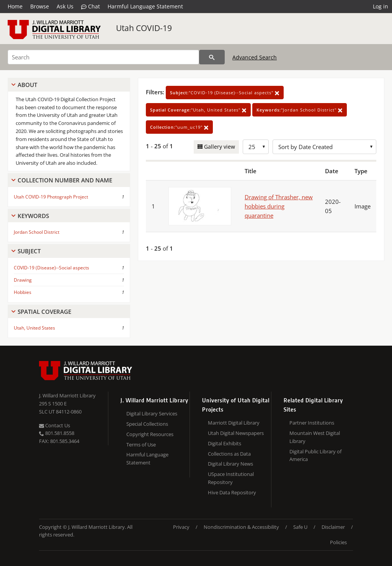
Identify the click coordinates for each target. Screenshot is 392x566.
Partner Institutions (312, 423)
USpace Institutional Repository (231, 478)
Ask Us (65, 6)
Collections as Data (229, 454)
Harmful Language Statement (145, 6)
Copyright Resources (150, 434)
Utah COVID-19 (144, 28)
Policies (338, 542)
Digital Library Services (152, 413)
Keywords (33, 216)
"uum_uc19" (179, 127)
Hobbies (23, 292)
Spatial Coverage (44, 312)
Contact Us (55, 425)
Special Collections (147, 424)
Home (15, 6)
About (27, 85)
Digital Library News (230, 464)
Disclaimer (333, 527)
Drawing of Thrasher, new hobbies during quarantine (279, 206)
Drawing (23, 280)
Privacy (181, 527)
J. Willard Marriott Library (67, 395)
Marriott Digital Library (234, 423)
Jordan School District (37, 232)
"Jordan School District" (300, 110)
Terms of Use (141, 445)
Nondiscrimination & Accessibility (241, 527)
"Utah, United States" (198, 110)
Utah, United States (34, 328)
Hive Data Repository (232, 492)
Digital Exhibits (225, 443)
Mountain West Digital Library (315, 437)
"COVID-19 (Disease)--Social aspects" (225, 93)
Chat (91, 7)
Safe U (300, 527)
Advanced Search (255, 57)
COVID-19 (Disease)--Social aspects (51, 268)
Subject (29, 251)
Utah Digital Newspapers (236, 433)
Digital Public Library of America (315, 455)
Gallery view (219, 147)
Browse (40, 6)
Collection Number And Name (65, 180)
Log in (381, 6)
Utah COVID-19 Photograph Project (51, 197)
